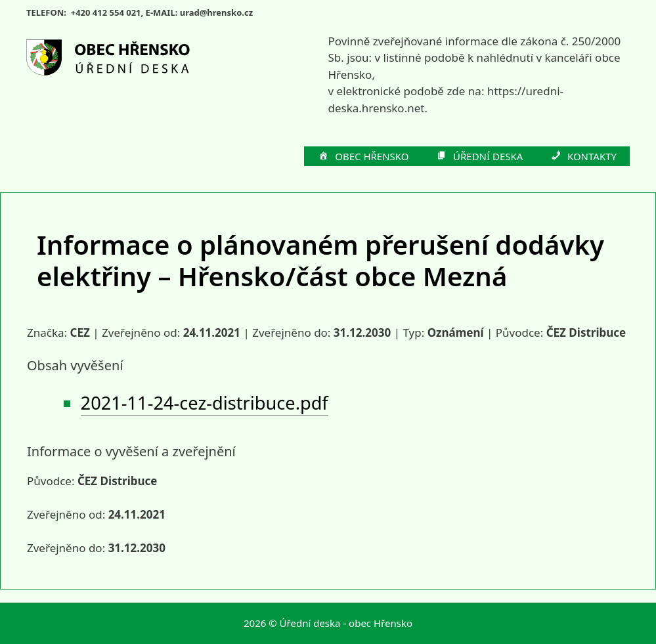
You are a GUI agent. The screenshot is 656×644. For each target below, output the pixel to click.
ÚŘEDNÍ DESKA (479, 157)
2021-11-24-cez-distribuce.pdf (205, 403)
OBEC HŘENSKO (363, 157)
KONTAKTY (583, 157)
